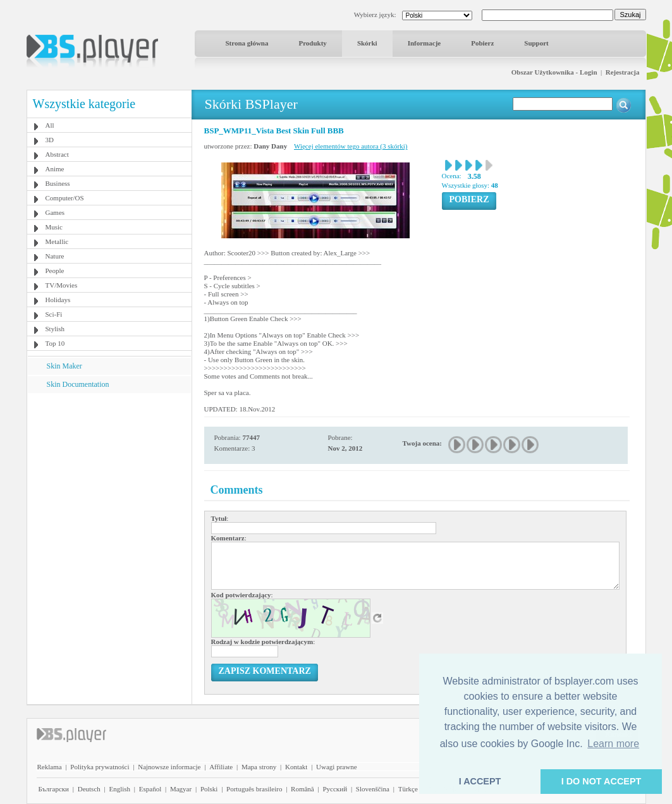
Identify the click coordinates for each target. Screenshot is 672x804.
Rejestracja (623, 72)
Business (58, 183)
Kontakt (296, 767)
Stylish (55, 329)
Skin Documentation (78, 384)
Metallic (57, 241)
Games (55, 212)
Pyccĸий (335, 789)
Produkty (312, 43)
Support (536, 43)
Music (54, 227)
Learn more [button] (613, 744)
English (119, 789)
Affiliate (221, 767)
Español (150, 789)
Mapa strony (259, 767)
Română (302, 789)
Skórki (367, 43)
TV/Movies (62, 285)
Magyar (181, 789)
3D (50, 140)
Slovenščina (373, 789)
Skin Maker (64, 366)
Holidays (58, 300)
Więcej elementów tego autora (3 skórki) (351, 146)
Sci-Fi (54, 314)
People (55, 271)
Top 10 (55, 343)
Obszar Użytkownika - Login (554, 72)
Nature (55, 256)
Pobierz (482, 43)
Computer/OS (65, 198)
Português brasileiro (254, 789)
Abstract (57, 154)
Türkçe (408, 789)
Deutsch (89, 789)
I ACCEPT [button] (480, 781)
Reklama (50, 767)
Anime (55, 169)
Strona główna (247, 43)
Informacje (425, 43)
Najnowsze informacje (169, 767)
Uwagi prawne (336, 767)
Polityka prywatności (100, 767)
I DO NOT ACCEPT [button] (602, 781)
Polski (209, 789)
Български (54, 789)
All (50, 125)
